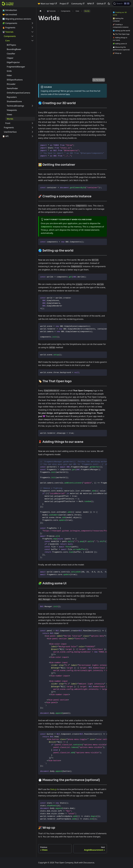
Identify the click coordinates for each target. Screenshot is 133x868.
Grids (9, 71)
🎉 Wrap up (117, 53)
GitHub (101, 4)
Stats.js (53, 789)
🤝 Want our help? (47, 4)
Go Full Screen (99, 80)
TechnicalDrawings (15, 106)
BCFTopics (11, 45)
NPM (91, 4)
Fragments (9, 128)
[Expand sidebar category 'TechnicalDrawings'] (32, 106)
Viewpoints (12, 110)
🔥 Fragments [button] (9, 28)
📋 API (5, 136)
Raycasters (12, 97)
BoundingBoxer (14, 49)
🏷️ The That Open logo (121, 34)
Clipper (10, 58)
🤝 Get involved (10, 14)
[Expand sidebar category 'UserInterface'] (32, 132)
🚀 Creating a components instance (121, 26)
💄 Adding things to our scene (120, 39)
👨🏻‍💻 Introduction (10, 10)
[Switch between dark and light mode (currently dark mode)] (109, 4)
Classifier (11, 54)
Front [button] (8, 123)
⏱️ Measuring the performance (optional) (121, 48)
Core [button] (7, 41)
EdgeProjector (13, 62)
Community (78, 4)
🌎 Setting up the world (121, 31)
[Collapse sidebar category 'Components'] (32, 36)
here (68, 94)
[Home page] (41, 11)
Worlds (10, 119)
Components (10, 36)
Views (9, 114)
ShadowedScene (14, 101)
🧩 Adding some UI (120, 44)
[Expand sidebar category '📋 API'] (32, 136)
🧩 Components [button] (10, 23)
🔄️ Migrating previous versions (17, 19)
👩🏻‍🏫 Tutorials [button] (8, 32)
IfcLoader (11, 84)
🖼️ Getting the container (118, 20)
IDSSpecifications (15, 80)
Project (64, 4)
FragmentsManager (16, 67)
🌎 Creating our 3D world (120, 14)
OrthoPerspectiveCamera (18, 93)
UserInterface (10, 132)
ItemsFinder (12, 88)
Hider (9, 75)
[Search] (122, 4)
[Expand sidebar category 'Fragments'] (32, 128)
